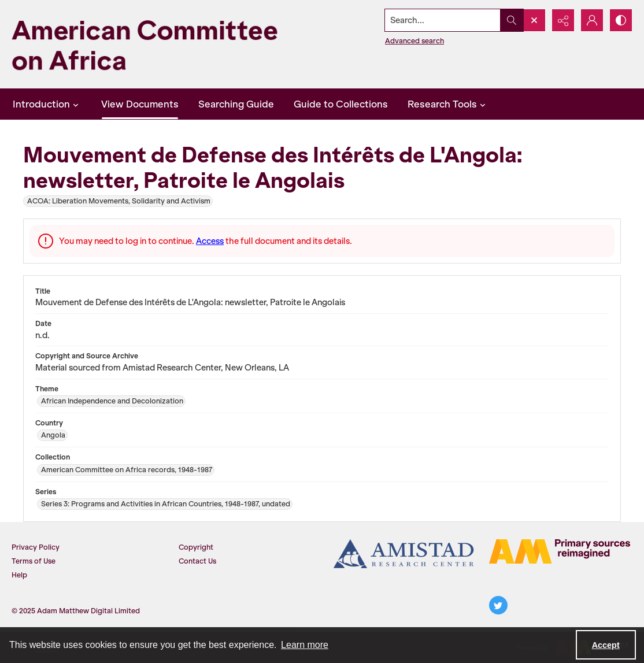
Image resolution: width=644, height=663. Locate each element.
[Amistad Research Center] (404, 554)
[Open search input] (534, 20)
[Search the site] (443, 20)
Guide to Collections (341, 104)
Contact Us (197, 561)
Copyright (196, 547)
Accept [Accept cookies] (606, 645)
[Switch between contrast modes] (621, 20)
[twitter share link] (498, 605)
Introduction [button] (47, 104)
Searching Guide (236, 104)
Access (210, 241)
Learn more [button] (305, 645)
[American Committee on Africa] (163, 44)
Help (19, 575)
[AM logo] (560, 551)
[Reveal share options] (563, 20)
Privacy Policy (36, 547)
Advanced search (414, 41)
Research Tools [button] (448, 104)
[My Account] (592, 20)
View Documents (140, 104)
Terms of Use (34, 561)
